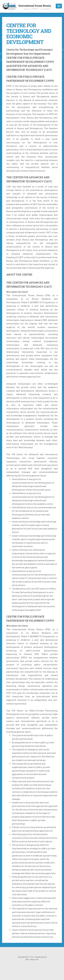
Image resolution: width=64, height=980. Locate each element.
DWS (27, 960)
